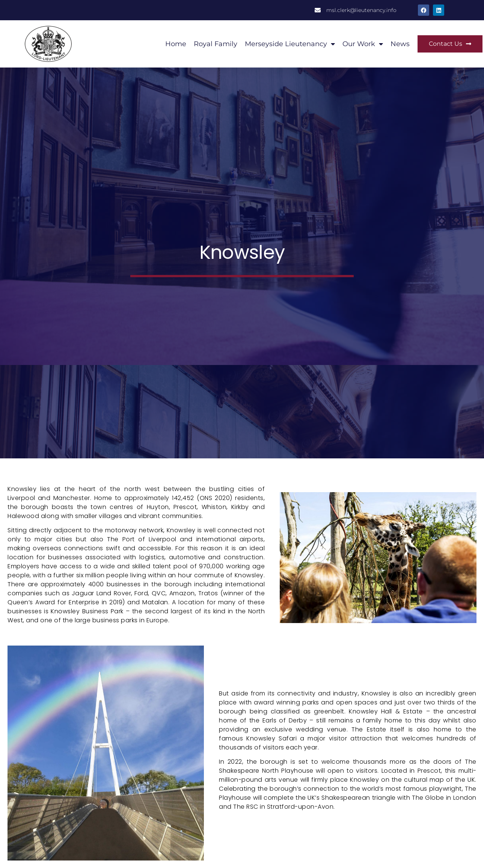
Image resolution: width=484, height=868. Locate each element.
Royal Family (216, 44)
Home (176, 44)
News (400, 44)
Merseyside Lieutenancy (290, 44)
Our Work (363, 44)
